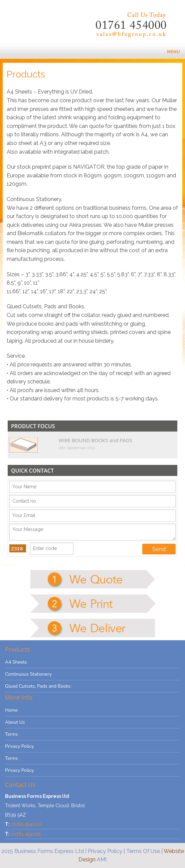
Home (11, 710)
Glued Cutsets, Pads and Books (38, 686)
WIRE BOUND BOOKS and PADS (95, 440)
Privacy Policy (19, 746)
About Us (15, 722)
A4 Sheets (16, 662)
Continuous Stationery (28, 674)
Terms (12, 734)
